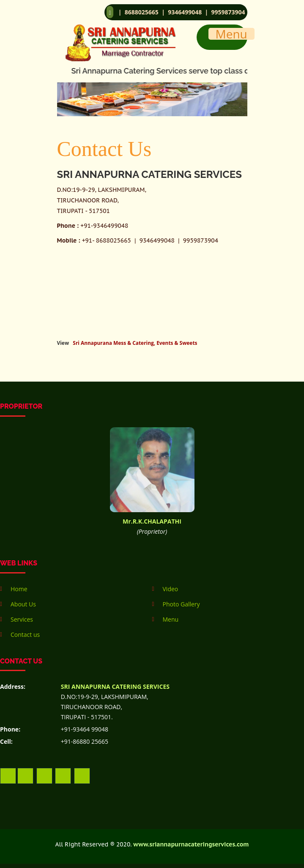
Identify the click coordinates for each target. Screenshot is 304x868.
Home (19, 589)
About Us (23, 604)
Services (22, 619)
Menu (171, 619)
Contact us (25, 635)
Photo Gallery (181, 604)
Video (171, 589)
